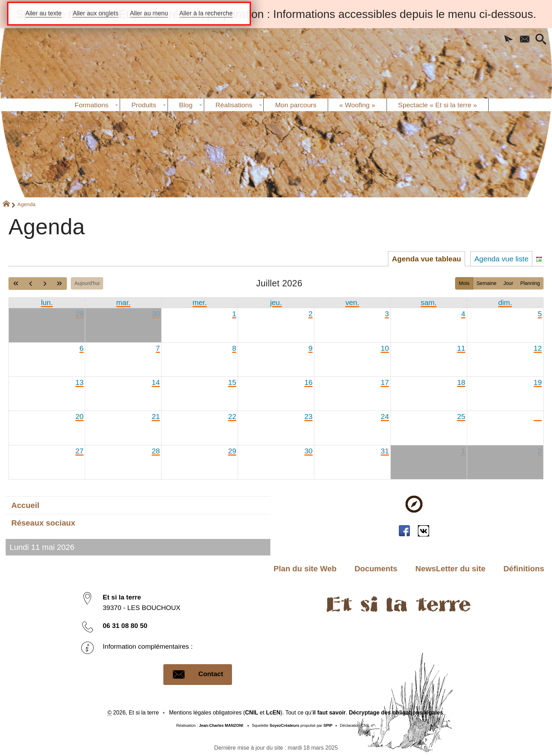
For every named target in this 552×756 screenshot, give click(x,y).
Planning (530, 283)
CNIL (252, 713)
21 (156, 416)
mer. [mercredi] (200, 302)
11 (461, 348)
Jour (508, 283)
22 (232, 416)
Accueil (25, 505)
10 (385, 348)
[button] (508, 40)
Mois (464, 283)
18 (461, 382)
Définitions (524, 569)
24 (385, 416)
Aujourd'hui (87, 283)
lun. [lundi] (47, 302)
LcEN (273, 713)
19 (538, 382)
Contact (198, 674)
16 (309, 382)
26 (538, 416)
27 (79, 451)
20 (79, 416)
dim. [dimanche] (505, 302)
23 (309, 416)
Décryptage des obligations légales (396, 713)
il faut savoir (329, 713)
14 (156, 382)
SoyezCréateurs (285, 725)
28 (156, 451)
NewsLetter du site (450, 569)
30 (156, 314)
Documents (376, 569)
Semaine (486, 283)
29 (79, 314)
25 (461, 416)
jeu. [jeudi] (276, 302)
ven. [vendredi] (352, 302)
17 (385, 382)
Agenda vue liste (501, 259)
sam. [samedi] (429, 302)
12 (538, 348)
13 (79, 382)
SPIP (328, 725)
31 (385, 451)
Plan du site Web (305, 569)
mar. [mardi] (123, 302)
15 (232, 382)
